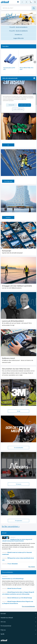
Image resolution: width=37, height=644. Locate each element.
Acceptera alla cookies (25, 105)
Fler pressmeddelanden (28, 607)
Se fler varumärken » (11, 527)
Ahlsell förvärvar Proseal (14, 589)
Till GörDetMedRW (18, 448)
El (8, 145)
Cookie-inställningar (18, 109)
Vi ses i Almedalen (13, 564)
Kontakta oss (18, 35)
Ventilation (8, 218)
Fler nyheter (32, 567)
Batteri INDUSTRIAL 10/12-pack (27, 69)
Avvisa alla (11, 105)
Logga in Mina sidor (19, 38)
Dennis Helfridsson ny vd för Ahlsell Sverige (20, 598)
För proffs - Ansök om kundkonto (18, 27)
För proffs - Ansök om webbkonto (18, 31)
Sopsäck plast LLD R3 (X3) (9, 69)
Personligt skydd (8, 181)
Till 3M (19, 411)
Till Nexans (18, 484)
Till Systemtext (18, 521)
